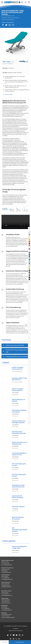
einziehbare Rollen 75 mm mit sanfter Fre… (19, 379)
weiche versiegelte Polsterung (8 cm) (18, 390)
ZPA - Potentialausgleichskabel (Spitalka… (20, 530)
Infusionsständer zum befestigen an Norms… (19, 422)
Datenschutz (20, 631)
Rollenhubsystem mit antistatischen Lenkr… (19, 486)
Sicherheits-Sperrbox (18, 507)
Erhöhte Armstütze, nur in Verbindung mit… (20, 443)
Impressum (14, 631)
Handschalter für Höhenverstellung (17, 497)
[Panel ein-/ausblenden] (26, 325)
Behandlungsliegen (13, 18)
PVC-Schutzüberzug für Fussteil (19, 465)
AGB (10, 631)
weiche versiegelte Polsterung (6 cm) (18, 368)
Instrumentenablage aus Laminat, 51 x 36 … (19, 454)
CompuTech (15, 629)
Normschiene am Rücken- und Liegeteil (19, 411)
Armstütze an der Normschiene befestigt (19, 432)
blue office (15, 626)
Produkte (4, 18)
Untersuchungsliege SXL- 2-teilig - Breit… (20, 547)
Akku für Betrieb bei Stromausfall (18, 518)
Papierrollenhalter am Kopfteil (18, 400)
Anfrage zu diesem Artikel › (8, 22)
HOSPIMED (9, 626)
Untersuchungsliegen (8, 20)
